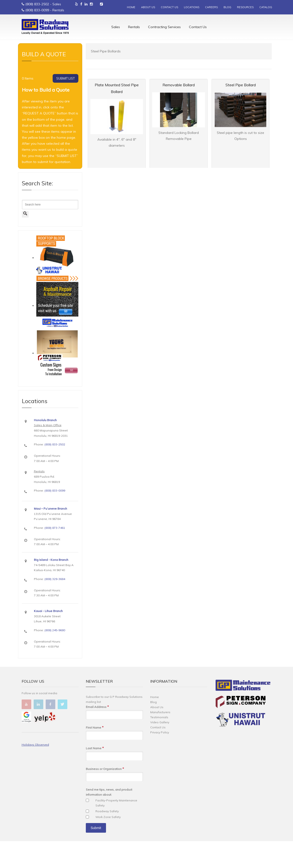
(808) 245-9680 (55, 657)
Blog (153, 729)
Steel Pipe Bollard (241, 112)
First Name (95, 754)
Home (25, 60)
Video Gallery (160, 749)
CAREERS (211, 7)
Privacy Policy (160, 759)
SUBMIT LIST (65, 105)
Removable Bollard (179, 112)
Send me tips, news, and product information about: (109, 819)
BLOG (227, 7)
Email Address (97, 734)
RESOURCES (245, 7)
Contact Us (198, 28)
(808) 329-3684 (55, 606)
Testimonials (159, 744)
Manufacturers (160, 739)
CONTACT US (169, 7)
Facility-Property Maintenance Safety (116, 830)
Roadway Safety (107, 838)
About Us (157, 734)
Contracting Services (164, 28)
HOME (131, 7)
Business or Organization (105, 796)
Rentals (134, 28)
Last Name (95, 775)
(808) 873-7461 (55, 555)
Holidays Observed (35, 771)
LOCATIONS (192, 7)
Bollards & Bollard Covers (93, 60)
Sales (116, 28)
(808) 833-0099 (37, 10)
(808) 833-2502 (37, 4)
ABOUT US (148, 7)
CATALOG (266, 7)
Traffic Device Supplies (59, 60)
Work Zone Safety (108, 844)
